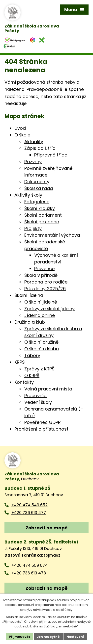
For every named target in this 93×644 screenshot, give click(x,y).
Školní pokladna (42, 222)
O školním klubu (42, 349)
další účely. (65, 610)
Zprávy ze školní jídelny (49, 309)
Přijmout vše (20, 637)
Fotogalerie (37, 202)
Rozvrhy (33, 162)
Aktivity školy (28, 195)
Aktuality (34, 142)
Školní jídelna (29, 295)
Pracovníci (36, 396)
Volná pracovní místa (48, 389)
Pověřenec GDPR (43, 422)
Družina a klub (30, 322)
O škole (22, 135)
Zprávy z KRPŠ (39, 369)
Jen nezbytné (48, 637)
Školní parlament (43, 215)
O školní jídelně (41, 302)
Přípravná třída (51, 155)
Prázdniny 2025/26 (45, 289)
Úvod (20, 128)
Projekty (33, 228)
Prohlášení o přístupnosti (42, 429)
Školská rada (39, 188)
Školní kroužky (40, 208)
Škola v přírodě (41, 275)
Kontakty (24, 382)
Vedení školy (38, 402)
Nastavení (75, 637)
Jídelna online (40, 315)
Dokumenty (37, 182)
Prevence (44, 269)
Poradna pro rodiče (46, 282)
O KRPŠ (32, 375)
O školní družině (41, 342)
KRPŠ (20, 362)
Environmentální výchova (52, 235)
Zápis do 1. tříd (40, 148)
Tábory (32, 355)
